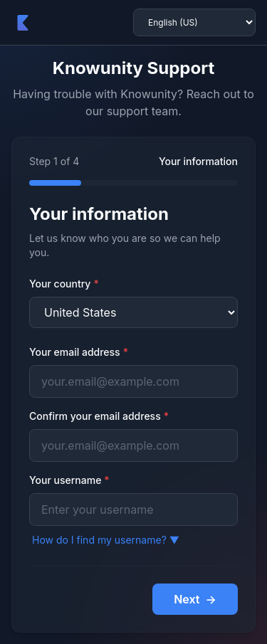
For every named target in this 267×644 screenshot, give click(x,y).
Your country (64, 284)
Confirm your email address (99, 416)
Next (195, 599)
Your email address (79, 352)
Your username (69, 480)
